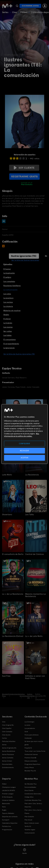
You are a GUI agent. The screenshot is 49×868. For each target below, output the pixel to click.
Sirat (26, 732)
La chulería (8, 306)
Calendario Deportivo (10, 823)
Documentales (7, 764)
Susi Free (6, 676)
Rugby (4, 810)
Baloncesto (6, 804)
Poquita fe (28, 748)
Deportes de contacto (10, 817)
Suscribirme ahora (30, 6)
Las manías (8, 327)
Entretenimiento (8, 767)
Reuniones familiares (12, 286)
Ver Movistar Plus (31, 784)
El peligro (7, 277)
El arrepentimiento (11, 344)
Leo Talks (30, 515)
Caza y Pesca (29, 767)
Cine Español (7, 728)
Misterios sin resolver (12, 311)
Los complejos (9, 281)
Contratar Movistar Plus (33, 800)
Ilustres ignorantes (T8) (24, 256)
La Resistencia (32, 475)
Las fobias (7, 335)
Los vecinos (8, 302)
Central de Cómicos (34, 554)
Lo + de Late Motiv (34, 636)
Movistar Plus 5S (30, 771)
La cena (27, 725)
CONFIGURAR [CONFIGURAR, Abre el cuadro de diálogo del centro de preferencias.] (24, 444)
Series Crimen (7, 761)
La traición (8, 323)
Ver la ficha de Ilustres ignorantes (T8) (19, 354)
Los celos (7, 294)
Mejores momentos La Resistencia (35, 595)
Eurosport (6, 820)
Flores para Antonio (32, 735)
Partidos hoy (6, 826)
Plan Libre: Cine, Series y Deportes (33, 805)
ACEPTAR (25, 458)
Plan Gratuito (29, 817)
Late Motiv (7, 475)
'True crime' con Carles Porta (35, 751)
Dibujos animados (31, 761)
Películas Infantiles (9, 741)
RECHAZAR (24, 451)
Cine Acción (6, 735)
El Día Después (7, 797)
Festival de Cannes (31, 754)
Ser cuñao (8, 331)
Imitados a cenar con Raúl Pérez (35, 677)
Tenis (4, 807)
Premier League (8, 794)
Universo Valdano (8, 800)
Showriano (7, 515)
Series (5, 12)
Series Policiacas (8, 754)
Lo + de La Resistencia (13, 594)
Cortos (4, 738)
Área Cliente (29, 790)
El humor (7, 269)
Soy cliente (24, 168)
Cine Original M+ (8, 725)
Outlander (28, 738)
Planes (27, 813)
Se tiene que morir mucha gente (34, 743)
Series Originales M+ (9, 748)
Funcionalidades (30, 787)
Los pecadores (30, 728)
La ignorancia (9, 348)
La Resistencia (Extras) (13, 636)
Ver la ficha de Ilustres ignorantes (25, 260)
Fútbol (24, 12)
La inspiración (9, 273)
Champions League (9, 787)
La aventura (8, 298)
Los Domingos (29, 722)
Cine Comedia (7, 732)
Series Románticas (9, 751)
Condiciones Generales (33, 794)
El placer (7, 319)
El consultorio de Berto (13, 554)
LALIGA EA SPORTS (8, 790)
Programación (7, 830)
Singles (6, 315)
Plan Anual (28, 820)
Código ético (29, 797)
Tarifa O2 (28, 826)
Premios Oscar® (30, 758)
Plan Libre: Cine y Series (33, 810)
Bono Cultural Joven (32, 823)
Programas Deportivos (32, 764)
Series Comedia (8, 758)
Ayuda (24, 851)
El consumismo (10, 339)
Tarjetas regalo (30, 830)
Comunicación (30, 833)
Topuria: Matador (8, 813)
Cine (14, 12)
